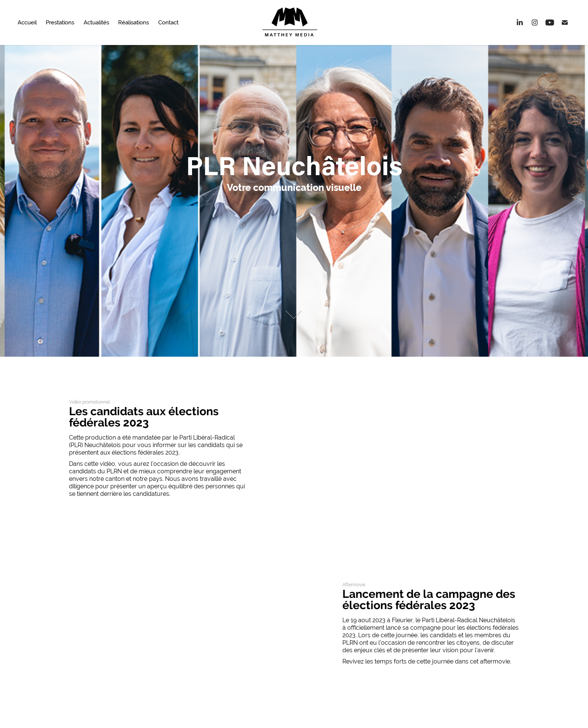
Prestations (60, 22)
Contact (168, 22)
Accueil (27, 22)
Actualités (96, 22)
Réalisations (133, 22)
